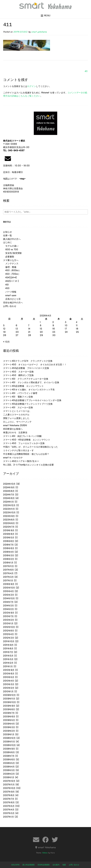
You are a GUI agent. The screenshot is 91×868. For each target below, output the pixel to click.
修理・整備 (10, 267)
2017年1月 (8, 581)
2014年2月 (9, 609)
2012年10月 (9, 627)
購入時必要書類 (29, 865)
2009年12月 (9, 695)
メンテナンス (11, 263)
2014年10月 (9, 598)
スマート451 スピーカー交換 (18, 407)
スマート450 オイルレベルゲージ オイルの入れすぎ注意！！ (35, 365)
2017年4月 (8, 573)
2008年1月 (9, 777)
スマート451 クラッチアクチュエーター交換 (26, 379)
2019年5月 (9, 538)
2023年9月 (9, 516)
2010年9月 (9, 670)
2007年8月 (9, 795)
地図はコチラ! (14, 179)
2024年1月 (9, 502)
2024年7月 (9, 495)
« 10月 (6, 342)
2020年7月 (9, 527)
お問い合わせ (10, 306)
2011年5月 (8, 656)
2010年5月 (9, 677)
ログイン (32, 86)
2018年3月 (9, 555)
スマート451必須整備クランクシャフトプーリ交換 (28, 404)
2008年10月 (9, 745)
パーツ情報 (10, 292)
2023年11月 (9, 509)
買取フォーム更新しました (16, 418)
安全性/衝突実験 (12, 253)
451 (6, 285)
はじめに (8, 242)
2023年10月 (9, 513)
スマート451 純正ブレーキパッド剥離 (22, 436)
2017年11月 (9, 566)
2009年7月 (9, 713)
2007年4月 (9, 810)
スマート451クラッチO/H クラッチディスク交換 (28, 361)
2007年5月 (9, 806)
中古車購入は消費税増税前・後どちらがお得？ (26, 454)
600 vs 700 (11, 249)
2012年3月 (9, 638)
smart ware (10, 295)
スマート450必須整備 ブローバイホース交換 (26, 368)
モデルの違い (11, 246)
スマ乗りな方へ (11, 260)
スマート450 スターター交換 (18, 372)
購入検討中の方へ (12, 239)
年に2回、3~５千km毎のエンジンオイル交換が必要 (28, 465)
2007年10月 (9, 788)
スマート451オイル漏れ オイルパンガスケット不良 (29, 390)
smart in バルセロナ (13, 458)
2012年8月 (9, 631)
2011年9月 (8, 645)
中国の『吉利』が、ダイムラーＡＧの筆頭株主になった (30, 447)
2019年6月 (9, 534)
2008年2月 (9, 774)
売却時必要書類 (44, 865)
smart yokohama (39, 32)
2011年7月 (8, 652)
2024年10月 (9, 484)
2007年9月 (9, 792)
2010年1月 (8, 692)
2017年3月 (8, 577)
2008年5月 (9, 763)
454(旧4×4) (10, 278)
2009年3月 (9, 727)
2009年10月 (10, 702)
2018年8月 (9, 541)
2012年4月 (9, 634)
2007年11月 (9, 785)
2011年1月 (8, 666)
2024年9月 (9, 487)
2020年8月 (9, 523)
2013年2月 (9, 620)
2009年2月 (9, 731)
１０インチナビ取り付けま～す (18, 450)
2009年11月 (9, 699)
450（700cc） (12, 274)
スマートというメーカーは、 (17, 411)
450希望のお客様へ (13, 429)
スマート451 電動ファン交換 (18, 397)
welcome (15, 865)
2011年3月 (8, 659)
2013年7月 (8, 616)
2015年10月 (9, 588)
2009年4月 (9, 724)
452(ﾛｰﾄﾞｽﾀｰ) (11, 281)
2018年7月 (8, 545)
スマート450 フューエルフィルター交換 (24, 443)
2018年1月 (8, 563)
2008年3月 (9, 770)
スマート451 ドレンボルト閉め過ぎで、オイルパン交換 (31, 382)
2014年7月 (8, 602)
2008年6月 (9, 760)
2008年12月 (9, 738)
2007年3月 (9, 813)
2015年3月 (9, 595)
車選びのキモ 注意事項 (16, 433)
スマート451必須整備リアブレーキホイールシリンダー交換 (32, 400)
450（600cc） (12, 270)
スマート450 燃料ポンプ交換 (18, 375)
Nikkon (45, 853)
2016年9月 (9, 584)
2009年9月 (9, 706)
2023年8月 (9, 520)
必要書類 (9, 257)
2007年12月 (9, 781)
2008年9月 (9, 749)
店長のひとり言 (12, 299)
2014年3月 (9, 606)
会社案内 (56, 865)
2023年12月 (9, 505)
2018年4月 (9, 552)
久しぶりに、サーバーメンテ (17, 422)
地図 (64, 865)
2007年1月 (9, 817)
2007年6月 (9, 802)
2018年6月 (9, 548)
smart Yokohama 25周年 (15, 425)
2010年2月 (9, 688)
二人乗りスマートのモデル (16, 415)
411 (86, 71)
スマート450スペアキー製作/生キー (21, 461)
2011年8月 (8, 649)
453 (6, 288)
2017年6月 (9, 570)
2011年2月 (8, 663)
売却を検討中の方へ (13, 303)
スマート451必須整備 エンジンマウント (23, 386)
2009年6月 (9, 717)
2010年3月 (9, 684)
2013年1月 (8, 623)
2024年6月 (9, 498)
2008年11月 (9, 742)
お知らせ (8, 232)
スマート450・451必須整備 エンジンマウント (27, 440)
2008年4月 (9, 767)
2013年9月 (9, 613)
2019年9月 (9, 530)
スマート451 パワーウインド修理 (20, 393)
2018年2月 (9, 559)
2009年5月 (9, 720)
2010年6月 (9, 674)
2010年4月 (9, 681)
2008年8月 (9, 752)
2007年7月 (9, 799)
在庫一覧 (8, 235)
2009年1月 (9, 734)
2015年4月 (9, 591)
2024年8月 (9, 491)
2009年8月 (9, 709)
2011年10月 (9, 641)
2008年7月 (9, 756)
